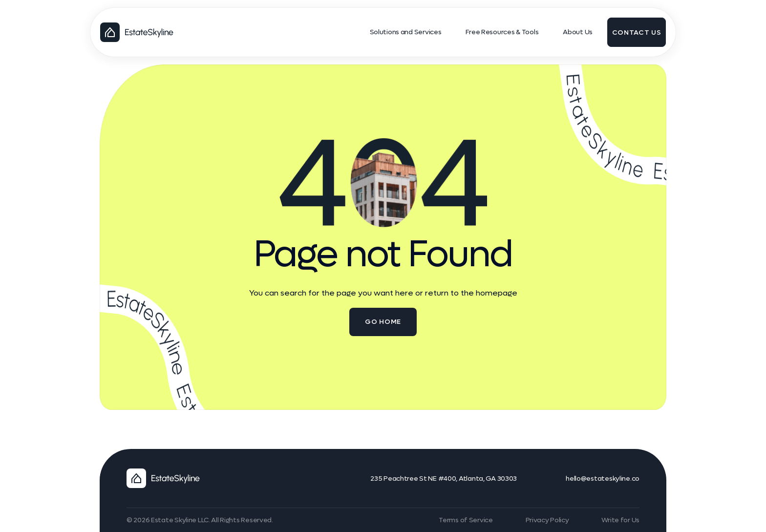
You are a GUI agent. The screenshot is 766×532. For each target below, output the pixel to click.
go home (383, 322)
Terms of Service (466, 520)
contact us (637, 32)
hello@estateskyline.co (603, 479)
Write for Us (620, 520)
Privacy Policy (547, 520)
